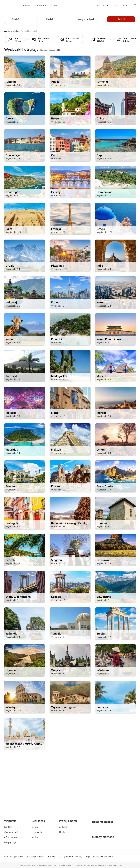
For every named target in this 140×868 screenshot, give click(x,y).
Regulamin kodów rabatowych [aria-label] (99, 856)
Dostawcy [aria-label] (65, 824)
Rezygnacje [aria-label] (10, 834)
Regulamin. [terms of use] (118, 865)
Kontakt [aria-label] (8, 819)
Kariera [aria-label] (36, 829)
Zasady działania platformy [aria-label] (71, 856)
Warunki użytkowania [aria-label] (14, 856)
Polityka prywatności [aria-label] (36, 856)
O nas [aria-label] (35, 819)
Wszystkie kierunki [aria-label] (29, 31)
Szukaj (121, 19)
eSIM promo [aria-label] (10, 829)
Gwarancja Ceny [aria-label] (13, 824)
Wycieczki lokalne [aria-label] (11, 31)
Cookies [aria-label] (52, 856)
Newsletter (38, 824)
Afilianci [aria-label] (63, 819)
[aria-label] (12, 5)
